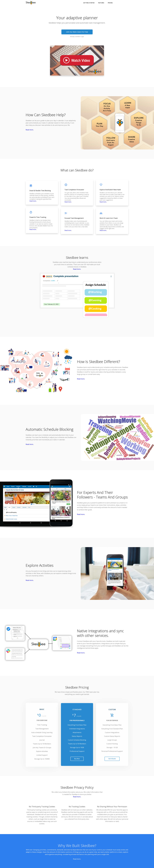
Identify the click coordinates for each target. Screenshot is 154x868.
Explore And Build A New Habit (110, 190)
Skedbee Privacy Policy (77, 787)
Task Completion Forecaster (74, 190)
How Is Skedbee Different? (99, 362)
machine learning (69, 262)
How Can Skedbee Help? (46, 115)
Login (82, 36)
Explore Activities (40, 565)
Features (101, 3)
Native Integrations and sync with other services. (100, 633)
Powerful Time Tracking (38, 217)
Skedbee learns (77, 258)
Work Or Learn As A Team (109, 218)
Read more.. (30, 130)
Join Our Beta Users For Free (77, 32)
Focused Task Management (74, 218)
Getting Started (89, 3)
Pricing (110, 3)
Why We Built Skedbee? (77, 846)
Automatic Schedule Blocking (49, 429)
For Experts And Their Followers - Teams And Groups (102, 495)
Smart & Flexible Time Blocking (40, 191)
